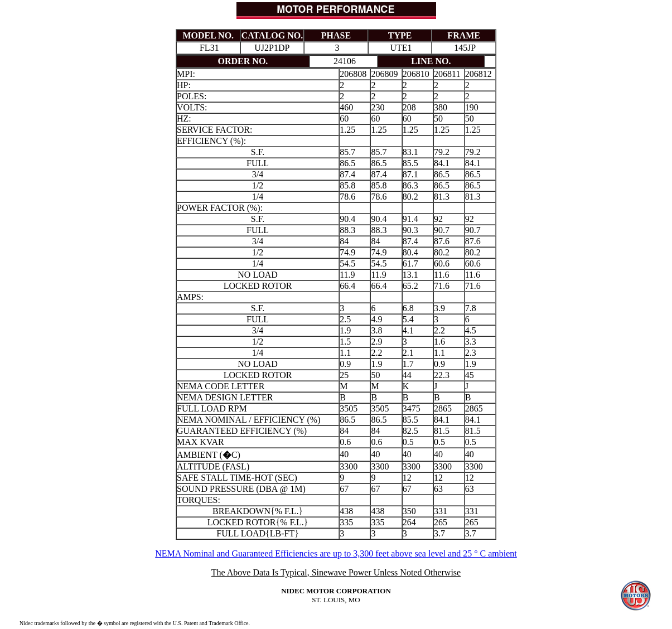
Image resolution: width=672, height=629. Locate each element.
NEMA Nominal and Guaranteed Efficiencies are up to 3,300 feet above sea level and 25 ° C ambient (336, 553)
